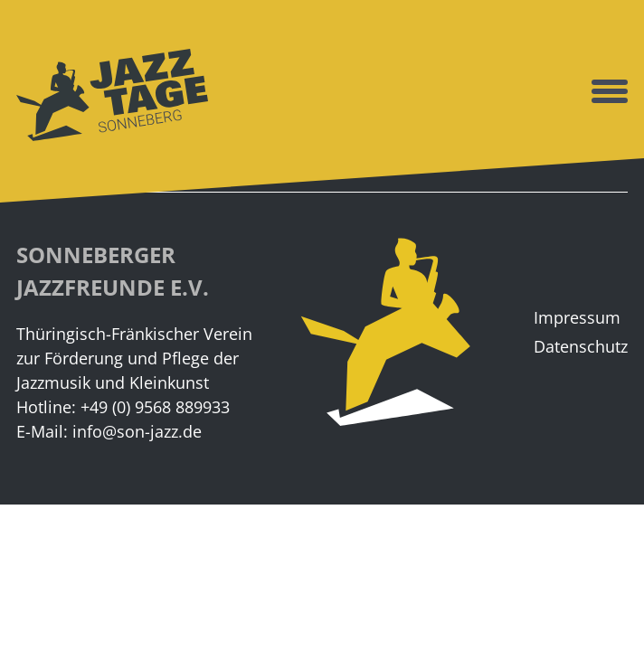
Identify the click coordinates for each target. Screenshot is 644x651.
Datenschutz (581, 346)
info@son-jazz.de (137, 431)
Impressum (577, 317)
